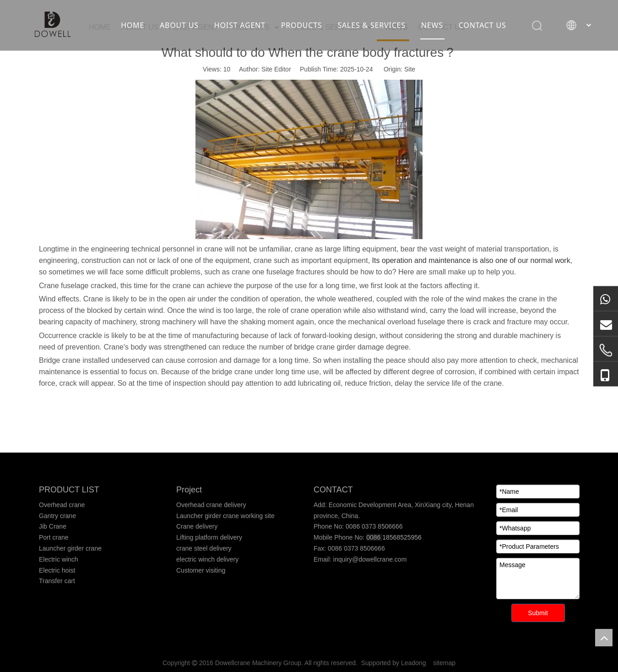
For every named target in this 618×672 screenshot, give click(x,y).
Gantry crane (57, 516)
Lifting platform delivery (209, 537)
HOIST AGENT (240, 25)
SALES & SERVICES (371, 25)
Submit (538, 613)
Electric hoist (57, 570)
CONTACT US (482, 25)
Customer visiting (201, 570)
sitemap (444, 663)
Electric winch (59, 559)
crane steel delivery (204, 548)
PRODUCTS (302, 25)
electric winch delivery (207, 559)
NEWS (432, 25)
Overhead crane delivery (211, 505)
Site (410, 69)
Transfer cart (57, 581)
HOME (133, 25)
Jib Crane (53, 526)
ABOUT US (179, 25)
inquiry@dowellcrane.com (369, 559)
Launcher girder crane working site (225, 516)
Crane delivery (197, 526)
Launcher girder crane (70, 548)
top (604, 638)
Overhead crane (62, 505)
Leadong (414, 663)
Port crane (54, 537)
